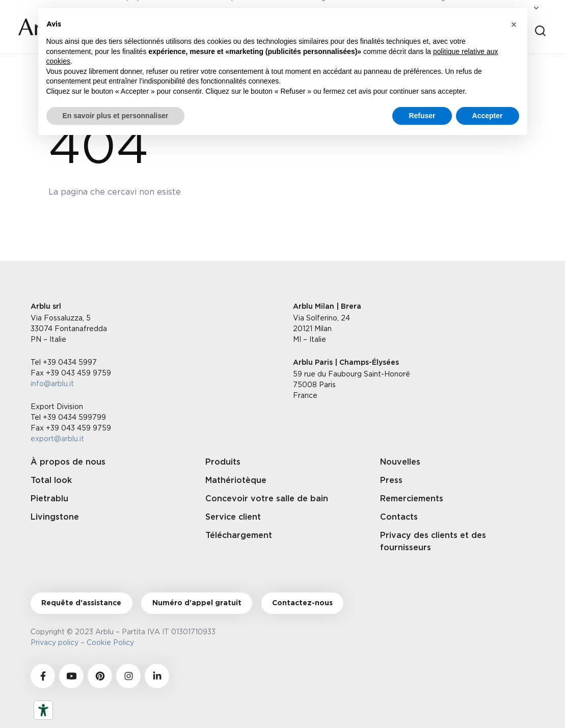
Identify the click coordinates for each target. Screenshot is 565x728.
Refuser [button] (422, 116)
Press (391, 480)
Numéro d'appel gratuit (197, 603)
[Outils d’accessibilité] (43, 710)
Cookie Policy (112, 642)
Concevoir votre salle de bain (267, 499)
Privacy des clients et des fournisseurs (433, 542)
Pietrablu (49, 499)
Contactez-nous (302, 603)
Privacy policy (55, 642)
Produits (223, 462)
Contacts (399, 517)
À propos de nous (68, 462)
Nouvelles (400, 462)
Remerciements (412, 499)
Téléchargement (239, 535)
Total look (51, 480)
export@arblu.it (57, 438)
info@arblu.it (52, 383)
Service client (233, 517)
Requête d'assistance (81, 603)
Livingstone (55, 517)
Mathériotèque (236, 480)
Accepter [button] (488, 116)
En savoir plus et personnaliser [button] (116, 116)
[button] (514, 24)
